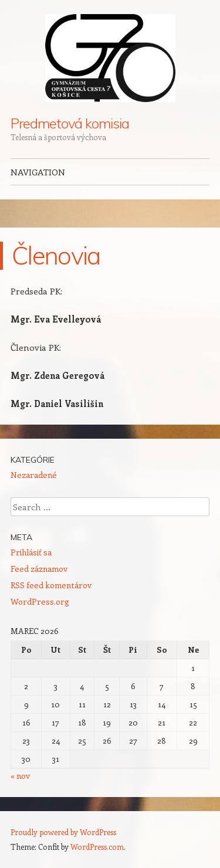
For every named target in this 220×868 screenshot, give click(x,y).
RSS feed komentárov (51, 585)
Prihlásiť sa (31, 552)
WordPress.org (40, 601)
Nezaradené (34, 475)
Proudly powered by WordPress (63, 832)
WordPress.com (97, 847)
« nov (20, 776)
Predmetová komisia (70, 123)
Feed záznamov (39, 569)
